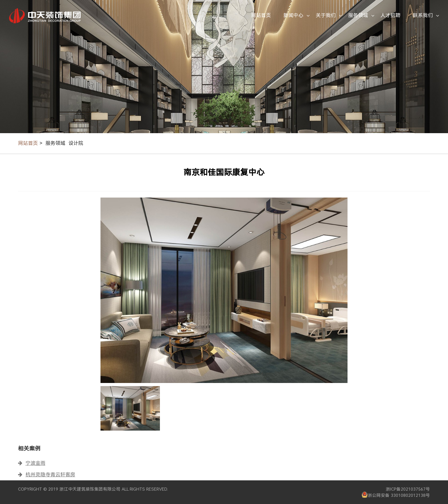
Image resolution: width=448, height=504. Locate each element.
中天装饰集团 (45, 16)
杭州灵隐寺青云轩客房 (50, 475)
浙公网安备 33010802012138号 (396, 495)
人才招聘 (390, 15)
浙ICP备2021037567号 (408, 489)
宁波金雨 (35, 463)
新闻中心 (293, 15)
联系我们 (423, 15)
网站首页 (261, 15)
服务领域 (358, 15)
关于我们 (326, 15)
